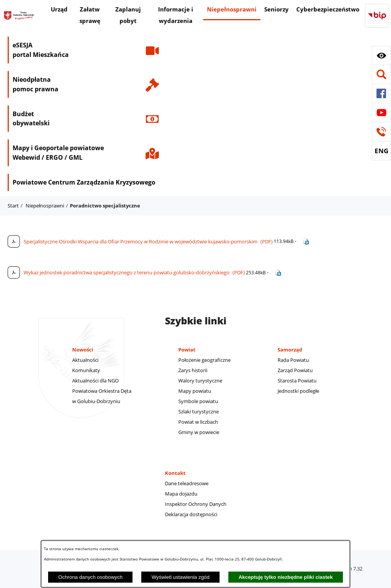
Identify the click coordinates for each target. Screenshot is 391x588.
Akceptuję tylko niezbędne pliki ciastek (286, 577)
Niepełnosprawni (45, 206)
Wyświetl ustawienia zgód (181, 577)
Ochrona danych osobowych (90, 577)
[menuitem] (59, 10)
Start (13, 206)
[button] (381, 55)
